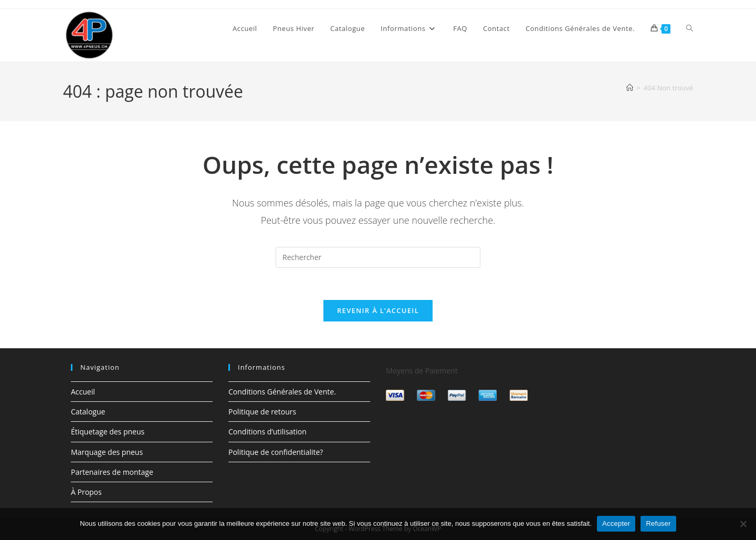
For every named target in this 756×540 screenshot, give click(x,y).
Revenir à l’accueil (378, 310)
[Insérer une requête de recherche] (378, 257)
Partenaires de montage (112, 472)
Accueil (83, 392)
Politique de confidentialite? (276, 452)
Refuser (658, 523)
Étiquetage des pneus (108, 432)
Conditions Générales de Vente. (282, 392)
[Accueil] (630, 88)
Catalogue (88, 412)
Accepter (616, 523)
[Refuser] (743, 524)
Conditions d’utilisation (267, 432)
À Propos (86, 492)
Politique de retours (262, 412)
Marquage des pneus (107, 452)
